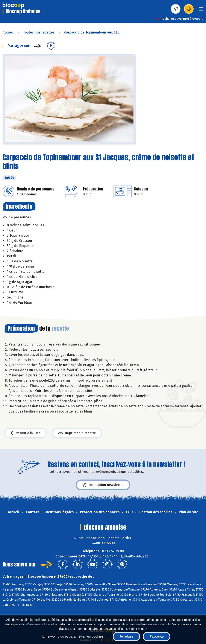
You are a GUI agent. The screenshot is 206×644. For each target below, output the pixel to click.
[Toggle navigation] (201, 10)
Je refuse (126, 636)
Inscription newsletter (103, 485)
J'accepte (157, 636)
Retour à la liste (26, 433)
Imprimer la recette (77, 433)
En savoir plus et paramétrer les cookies (73, 636)
